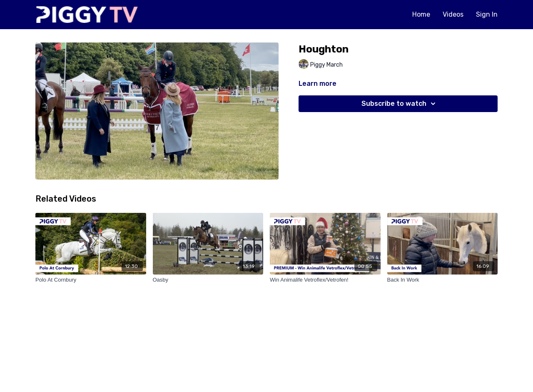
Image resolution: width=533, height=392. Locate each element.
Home (421, 14)
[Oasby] (208, 280)
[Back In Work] (443, 280)
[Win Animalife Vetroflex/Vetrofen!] (325, 280)
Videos (453, 14)
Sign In (487, 14)
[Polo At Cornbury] (91, 280)
